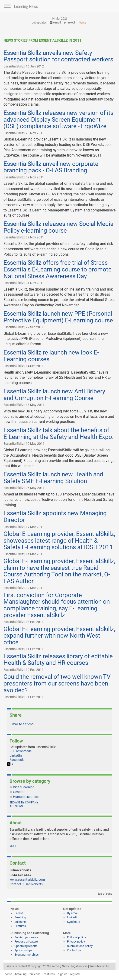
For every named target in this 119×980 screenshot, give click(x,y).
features (49, 974)
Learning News (26, 6)
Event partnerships (27, 955)
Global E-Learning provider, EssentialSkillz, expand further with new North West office (59, 636)
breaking (21, 974)
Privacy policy (76, 942)
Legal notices (79, 966)
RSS (83, 23)
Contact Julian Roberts (26, 884)
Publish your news (26, 937)
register (75, 974)
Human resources (26, 797)
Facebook (17, 760)
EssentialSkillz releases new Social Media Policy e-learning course (58, 227)
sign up (63, 974)
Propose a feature (26, 942)
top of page (104, 894)
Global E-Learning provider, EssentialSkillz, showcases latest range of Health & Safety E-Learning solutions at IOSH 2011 (59, 540)
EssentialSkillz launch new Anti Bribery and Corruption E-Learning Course (54, 395)
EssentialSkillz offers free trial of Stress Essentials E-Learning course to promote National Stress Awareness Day (58, 269)
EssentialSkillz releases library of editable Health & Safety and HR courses (58, 660)
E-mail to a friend (22, 724)
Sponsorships (23, 950)
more (13, 846)
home (8, 974)
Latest (19, 913)
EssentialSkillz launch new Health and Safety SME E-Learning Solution (53, 478)
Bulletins (20, 922)
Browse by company (24, 803)
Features (20, 926)
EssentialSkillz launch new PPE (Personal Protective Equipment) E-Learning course (58, 317)
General (19, 792)
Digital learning (24, 787)
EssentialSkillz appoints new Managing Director (55, 517)
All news (16, 806)
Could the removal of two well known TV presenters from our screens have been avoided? (57, 683)
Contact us (74, 950)
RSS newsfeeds (21, 751)
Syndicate (74, 922)
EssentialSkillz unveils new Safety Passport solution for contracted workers (58, 56)
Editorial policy (76, 937)
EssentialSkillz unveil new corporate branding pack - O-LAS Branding (51, 167)
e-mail (55, 23)
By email (73, 913)
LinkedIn (70, 23)
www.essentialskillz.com (27, 880)
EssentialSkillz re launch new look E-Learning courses (51, 356)
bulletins (35, 974)
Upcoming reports (26, 946)
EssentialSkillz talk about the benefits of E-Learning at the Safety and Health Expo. (59, 433)
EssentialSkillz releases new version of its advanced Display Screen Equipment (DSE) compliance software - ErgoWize (58, 119)
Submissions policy (80, 946)
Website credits (99, 966)
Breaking (20, 917)
